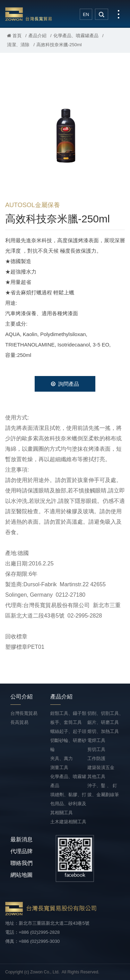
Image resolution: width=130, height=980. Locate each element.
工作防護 (96, 758)
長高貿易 (19, 722)
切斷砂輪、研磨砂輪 (68, 745)
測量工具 (59, 767)
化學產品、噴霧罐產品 (76, 36)
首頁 (14, 36)
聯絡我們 (21, 863)
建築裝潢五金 (101, 767)
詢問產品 (65, 384)
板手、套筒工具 (66, 722)
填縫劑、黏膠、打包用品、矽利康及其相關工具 (68, 804)
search (102, 14)
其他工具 (96, 777)
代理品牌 (21, 851)
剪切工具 (96, 749)
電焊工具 (96, 740)
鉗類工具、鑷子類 (68, 713)
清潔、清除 (18, 45)
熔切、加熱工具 (103, 731)
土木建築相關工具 (68, 822)
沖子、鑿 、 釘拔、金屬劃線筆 (103, 790)
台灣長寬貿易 (29, 14)
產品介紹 (37, 36)
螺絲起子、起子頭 (68, 731)
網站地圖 (21, 875)
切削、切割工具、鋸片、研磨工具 (105, 718)
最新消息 (21, 839)
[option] (65, 130)
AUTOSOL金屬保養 (33, 205)
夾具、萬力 (62, 758)
